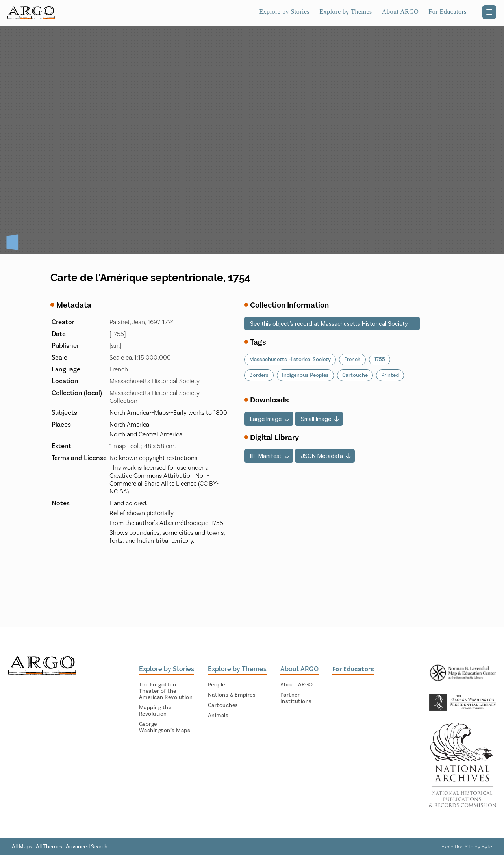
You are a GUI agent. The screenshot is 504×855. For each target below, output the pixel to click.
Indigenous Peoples (305, 375)
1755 (380, 360)
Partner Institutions (296, 698)
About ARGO (400, 12)
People (217, 685)
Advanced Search (87, 847)
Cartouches (223, 705)
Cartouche (355, 375)
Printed (390, 375)
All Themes (49, 847)
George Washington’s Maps (165, 727)
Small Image (316, 419)
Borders (259, 375)
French (352, 360)
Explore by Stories (284, 12)
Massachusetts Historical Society (290, 360)
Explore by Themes (346, 12)
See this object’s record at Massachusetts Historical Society (329, 324)
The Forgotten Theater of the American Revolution (166, 691)
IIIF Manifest (266, 456)
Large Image (266, 419)
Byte (487, 847)
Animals (218, 716)
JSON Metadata (322, 456)
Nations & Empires (232, 695)
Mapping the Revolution (155, 711)
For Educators (447, 12)
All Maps (22, 847)
